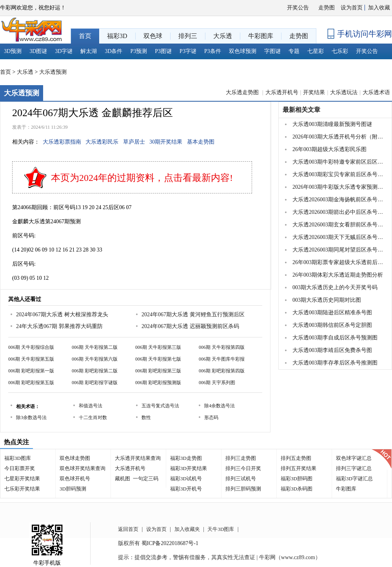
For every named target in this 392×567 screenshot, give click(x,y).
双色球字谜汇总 (354, 458)
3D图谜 (38, 51)
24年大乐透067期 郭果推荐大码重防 (59, 326)
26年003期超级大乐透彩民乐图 (329, 149)
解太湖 (89, 51)
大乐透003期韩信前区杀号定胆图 (332, 325)
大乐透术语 (376, 92)
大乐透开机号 (282, 92)
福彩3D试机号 (186, 479)
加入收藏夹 (187, 529)
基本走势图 (201, 142)
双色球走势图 (75, 458)
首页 (5, 72)
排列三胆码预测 (243, 489)
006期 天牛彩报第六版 (95, 359)
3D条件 (113, 51)
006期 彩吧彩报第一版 (31, 371)
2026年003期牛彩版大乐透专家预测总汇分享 (339, 187)
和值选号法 (91, 406)
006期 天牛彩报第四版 (222, 347)
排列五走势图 (296, 458)
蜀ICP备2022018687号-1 (170, 543)
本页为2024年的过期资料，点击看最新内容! (142, 178)
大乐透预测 (53, 72)
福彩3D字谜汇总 (354, 479)
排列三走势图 (241, 458)
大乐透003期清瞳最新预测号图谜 (332, 124)
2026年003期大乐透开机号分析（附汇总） (339, 137)
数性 (146, 418)
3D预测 (13, 51)
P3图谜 (163, 51)
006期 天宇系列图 (217, 383)
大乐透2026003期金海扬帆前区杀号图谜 (339, 200)
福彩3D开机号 (186, 489)
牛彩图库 (346, 489)
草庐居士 (134, 142)
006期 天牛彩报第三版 (158, 347)
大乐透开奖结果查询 (138, 458)
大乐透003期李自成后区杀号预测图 (335, 338)
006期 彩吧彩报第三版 (158, 371)
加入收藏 (379, 8)
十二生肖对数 (93, 418)
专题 (294, 51)
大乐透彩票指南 (62, 142)
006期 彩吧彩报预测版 (158, 383)
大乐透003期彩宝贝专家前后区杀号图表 (339, 174)
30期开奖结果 (166, 142)
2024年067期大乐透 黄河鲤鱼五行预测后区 (193, 314)
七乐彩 (340, 51)
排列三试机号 (241, 479)
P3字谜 (188, 51)
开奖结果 (314, 92)
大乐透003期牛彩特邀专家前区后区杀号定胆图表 (339, 162)
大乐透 (25, 72)
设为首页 (352, 8)
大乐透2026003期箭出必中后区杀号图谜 (339, 212)
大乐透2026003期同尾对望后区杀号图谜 (339, 250)
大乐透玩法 (344, 92)
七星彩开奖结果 (22, 479)
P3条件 (213, 51)
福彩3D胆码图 (297, 479)
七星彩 (316, 51)
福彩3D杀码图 (297, 489)
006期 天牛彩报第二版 (95, 347)
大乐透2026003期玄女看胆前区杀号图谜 (339, 225)
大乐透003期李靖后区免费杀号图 (332, 350)
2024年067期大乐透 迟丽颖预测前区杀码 (190, 326)
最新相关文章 (301, 110)
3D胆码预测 (73, 489)
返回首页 (128, 529)
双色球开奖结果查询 (83, 468)
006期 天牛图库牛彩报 (222, 359)
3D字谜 (64, 51)
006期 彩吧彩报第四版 (222, 371)
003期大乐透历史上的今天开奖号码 (335, 287)
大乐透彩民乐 (102, 142)
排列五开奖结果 (299, 468)
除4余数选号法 (220, 406)
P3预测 (139, 51)
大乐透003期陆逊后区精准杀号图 (332, 313)
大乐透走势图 (243, 92)
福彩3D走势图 (186, 458)
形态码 (211, 418)
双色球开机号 (75, 479)
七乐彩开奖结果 (22, 489)
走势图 (327, 8)
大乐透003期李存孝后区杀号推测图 (335, 363)
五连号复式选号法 (160, 406)
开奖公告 (298, 8)
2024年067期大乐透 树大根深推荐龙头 (62, 314)
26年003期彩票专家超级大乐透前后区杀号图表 (339, 262)
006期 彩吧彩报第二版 (95, 371)
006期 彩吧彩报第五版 (31, 383)
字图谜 (272, 51)
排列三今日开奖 (243, 468)
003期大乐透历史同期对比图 (327, 300)
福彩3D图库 (18, 458)
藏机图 (122, 479)
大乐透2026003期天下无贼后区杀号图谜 (339, 237)
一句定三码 (146, 479)
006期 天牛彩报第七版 (158, 359)
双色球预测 (243, 51)
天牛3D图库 (221, 529)
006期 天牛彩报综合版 (31, 347)
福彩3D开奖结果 (189, 468)
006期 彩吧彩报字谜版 (95, 383)
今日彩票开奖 (20, 468)
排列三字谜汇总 (354, 468)
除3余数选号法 (31, 418)
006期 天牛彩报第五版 (31, 359)
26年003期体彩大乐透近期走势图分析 (338, 275)
